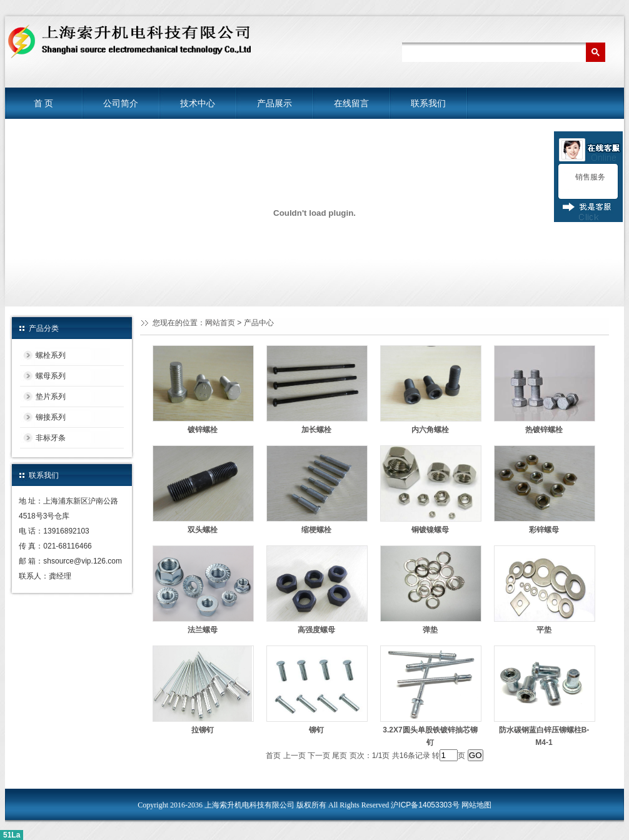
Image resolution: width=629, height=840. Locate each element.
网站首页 (220, 323)
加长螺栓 (316, 430)
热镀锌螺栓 (544, 430)
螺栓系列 (51, 355)
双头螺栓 (203, 530)
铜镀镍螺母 (430, 530)
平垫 (544, 630)
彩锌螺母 (544, 530)
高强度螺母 (316, 630)
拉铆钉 (203, 730)
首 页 (44, 103)
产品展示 (274, 103)
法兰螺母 (203, 630)
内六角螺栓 (430, 430)
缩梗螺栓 (316, 530)
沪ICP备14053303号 (425, 805)
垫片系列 (51, 397)
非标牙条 (51, 438)
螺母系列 (51, 376)
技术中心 (198, 103)
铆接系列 (51, 417)
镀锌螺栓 (203, 430)
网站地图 (476, 805)
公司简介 (121, 103)
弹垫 (430, 630)
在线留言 (351, 103)
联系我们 (428, 103)
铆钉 (316, 730)
